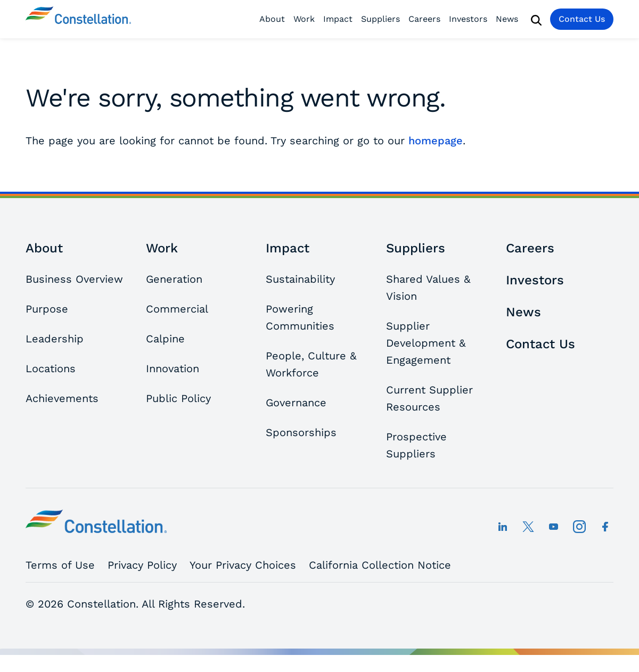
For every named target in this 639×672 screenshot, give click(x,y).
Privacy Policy (142, 565)
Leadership (55, 339)
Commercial (177, 309)
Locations (51, 368)
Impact (338, 19)
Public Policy (178, 398)
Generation (174, 279)
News (507, 19)
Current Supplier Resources (429, 398)
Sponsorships (301, 432)
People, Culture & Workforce (311, 364)
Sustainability (300, 279)
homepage (436, 141)
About (272, 19)
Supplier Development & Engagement (426, 343)
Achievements (62, 398)
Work (304, 19)
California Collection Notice (380, 565)
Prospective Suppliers (416, 445)
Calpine (165, 339)
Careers (424, 19)
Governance (296, 403)
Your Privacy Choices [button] (243, 565)
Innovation (173, 368)
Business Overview (74, 279)
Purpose (47, 309)
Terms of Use (60, 565)
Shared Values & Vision (428, 288)
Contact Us (582, 19)
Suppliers (380, 19)
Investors (468, 19)
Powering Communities (300, 317)
